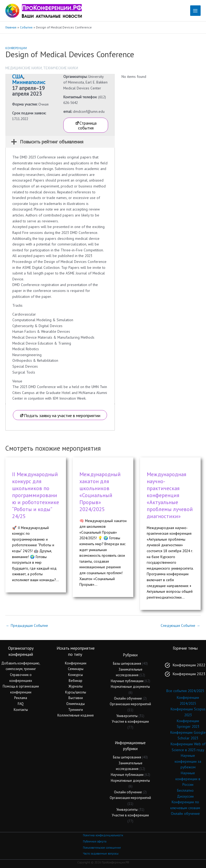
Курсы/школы (76, 692)
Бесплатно (185, 790)
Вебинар (76, 681)
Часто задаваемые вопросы (101, 853)
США (18, 77)
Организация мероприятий (130, 704)
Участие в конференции (130, 721)
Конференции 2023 (189, 674)
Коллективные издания (76, 715)
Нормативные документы (130, 687)
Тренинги (76, 710)
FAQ (21, 704)
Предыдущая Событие (27, 625)
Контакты (21, 710)
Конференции (16, 48)
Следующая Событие (180, 625)
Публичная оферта (95, 841)
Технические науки (61, 68)
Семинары (76, 669)
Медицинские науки (24, 68)
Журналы (76, 686)
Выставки (76, 698)
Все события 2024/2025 (185, 691)
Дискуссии (185, 796)
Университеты (127, 716)
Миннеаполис (29, 82)
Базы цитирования (127, 663)
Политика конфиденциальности (103, 835)
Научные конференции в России (188, 779)
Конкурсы (76, 675)
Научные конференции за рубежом (188, 761)
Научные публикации (127, 681)
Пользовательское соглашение (102, 848)
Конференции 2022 (189, 665)
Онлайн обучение (128, 698)
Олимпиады (76, 704)
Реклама (21, 698)
